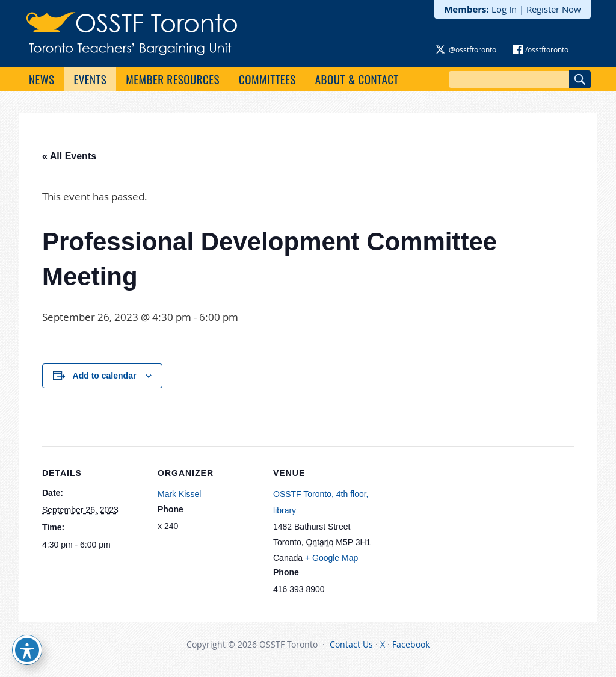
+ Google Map (331, 558)
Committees (267, 79)
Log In (504, 9)
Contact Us (351, 644)
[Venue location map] (452, 529)
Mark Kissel (179, 494)
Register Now (554, 9)
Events (90, 79)
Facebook (411, 644)
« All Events (69, 156)
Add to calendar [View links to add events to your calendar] (105, 376)
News (42, 79)
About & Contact (357, 79)
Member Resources (173, 79)
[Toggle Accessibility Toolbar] (27, 650)
